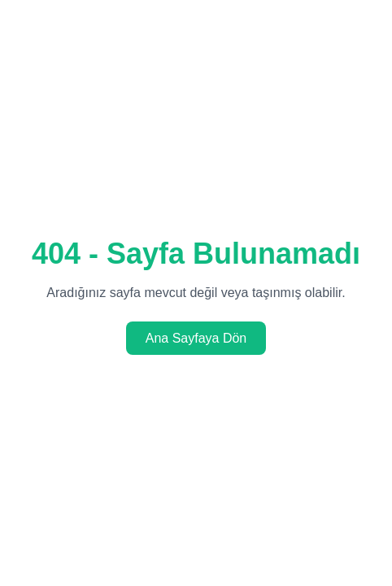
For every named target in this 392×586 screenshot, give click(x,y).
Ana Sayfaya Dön (196, 338)
